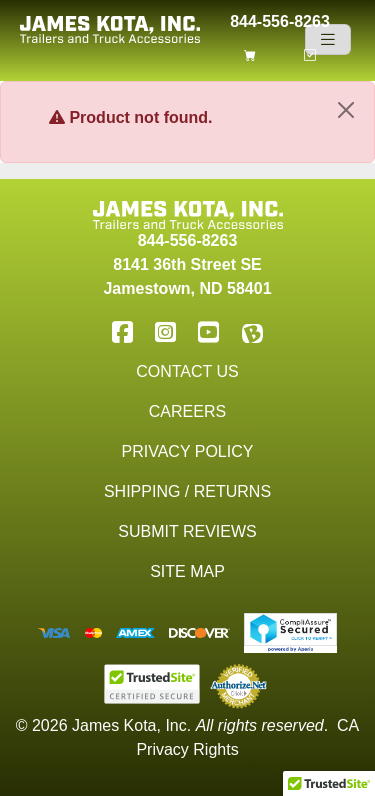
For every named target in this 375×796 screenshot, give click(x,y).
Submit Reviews (187, 531)
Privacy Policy (188, 451)
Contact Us (187, 371)
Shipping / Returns (187, 491)
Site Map (187, 571)
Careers (187, 411)
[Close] (346, 110)
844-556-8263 (280, 19)
